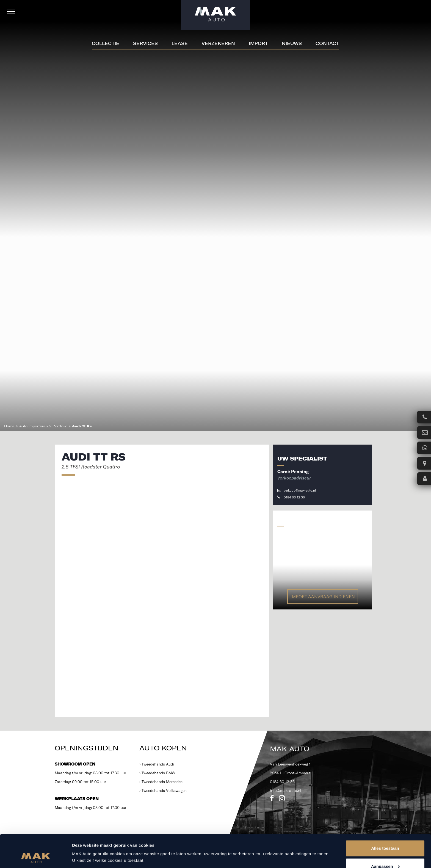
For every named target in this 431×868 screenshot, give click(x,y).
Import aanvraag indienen (323, 597)
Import (258, 43)
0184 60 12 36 (291, 497)
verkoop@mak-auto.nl (297, 490)
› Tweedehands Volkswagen (163, 791)
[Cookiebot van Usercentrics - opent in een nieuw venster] (36, 857)
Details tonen (85, 845)
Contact (327, 43)
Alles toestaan (385, 817)
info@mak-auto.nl (286, 791)
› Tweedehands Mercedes (161, 782)
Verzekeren (218, 43)
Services (145, 43)
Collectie (106, 43)
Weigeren (385, 853)
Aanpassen (385, 835)
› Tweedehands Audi (157, 764)
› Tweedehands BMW (157, 773)
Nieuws (292, 43)
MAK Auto (290, 749)
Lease (180, 43)
